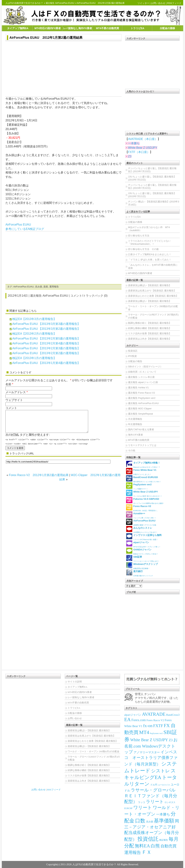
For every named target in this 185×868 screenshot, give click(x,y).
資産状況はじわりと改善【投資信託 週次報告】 (153, 296)
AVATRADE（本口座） (143, 139)
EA (127, 720)
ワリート (143, 807)
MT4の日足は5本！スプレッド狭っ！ (143, 544)
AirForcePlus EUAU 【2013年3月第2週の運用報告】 (46, 329)
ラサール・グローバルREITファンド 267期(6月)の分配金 (153, 316)
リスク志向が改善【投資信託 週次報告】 (150, 333)
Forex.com (138, 720)
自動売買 (168, 846)
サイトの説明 (75, 682)
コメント (11, 408)
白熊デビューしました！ (141, 472)
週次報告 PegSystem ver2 (142, 398)
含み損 (39, 287)
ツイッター (143, 3)
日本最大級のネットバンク (139, 573)
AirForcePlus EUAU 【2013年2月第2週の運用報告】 (46, 353)
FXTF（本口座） (139, 152)
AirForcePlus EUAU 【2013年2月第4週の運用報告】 (46, 343)
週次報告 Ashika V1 (138, 388)
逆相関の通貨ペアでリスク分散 (141, 522)
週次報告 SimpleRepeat (140, 414)
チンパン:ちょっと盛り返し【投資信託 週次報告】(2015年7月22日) (152, 186)
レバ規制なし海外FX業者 (77, 28)
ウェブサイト (14, 400)
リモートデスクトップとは (142, 445)
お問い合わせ (158, 3)
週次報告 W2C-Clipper (140, 408)
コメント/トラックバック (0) (89, 296)
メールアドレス (16, 392)
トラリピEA (137, 28)
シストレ (161, 771)
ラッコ (142, 802)
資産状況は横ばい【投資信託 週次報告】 (150, 285)
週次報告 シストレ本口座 (141, 377)
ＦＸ (147, 852)
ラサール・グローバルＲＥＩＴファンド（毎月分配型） (151, 796)
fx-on (148, 726)
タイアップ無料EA (18, 28)
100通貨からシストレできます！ (142, 529)
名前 (8, 384)
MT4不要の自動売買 (107, 28)
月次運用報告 (135, 419)
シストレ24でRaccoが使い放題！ (144, 537)
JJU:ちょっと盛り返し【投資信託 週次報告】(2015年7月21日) (152, 195)
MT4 (144, 732)
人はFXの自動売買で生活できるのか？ (24, 3)
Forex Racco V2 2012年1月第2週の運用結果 (39, 479)
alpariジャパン (133, 715)
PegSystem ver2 (156, 733)
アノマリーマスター (147, 752)
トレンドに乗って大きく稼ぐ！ (141, 515)
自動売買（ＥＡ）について (142, 372)
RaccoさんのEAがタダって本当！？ (143, 464)
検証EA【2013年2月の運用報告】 (34, 334)
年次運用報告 (135, 424)
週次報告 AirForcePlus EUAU (60, 3)
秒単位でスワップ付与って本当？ (142, 551)
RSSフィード (174, 3)
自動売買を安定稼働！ (142, 566)
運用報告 (54, 287)
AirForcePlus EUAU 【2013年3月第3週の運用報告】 (46, 324)
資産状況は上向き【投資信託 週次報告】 (150, 339)
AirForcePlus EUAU (18, 225)
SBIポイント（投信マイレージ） (145, 367)
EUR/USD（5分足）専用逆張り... (142, 508)
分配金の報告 (135, 361)
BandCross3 (173, 715)
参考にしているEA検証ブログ (25, 229)
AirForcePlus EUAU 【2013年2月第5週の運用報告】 (46, 339)
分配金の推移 (167, 28)
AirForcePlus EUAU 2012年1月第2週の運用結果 (46, 38)
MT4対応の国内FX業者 (48, 28)
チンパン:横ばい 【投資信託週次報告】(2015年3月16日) (154, 203)
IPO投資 (132, 356)
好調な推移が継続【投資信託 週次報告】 (150, 328)
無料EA (142, 846)
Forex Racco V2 (155, 720)
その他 (132, 450)
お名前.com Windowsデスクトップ (151, 746)
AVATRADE (154, 714)
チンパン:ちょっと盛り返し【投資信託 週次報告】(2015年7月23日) (152, 170)
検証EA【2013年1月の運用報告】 (34, 358)
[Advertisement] (63, 69)
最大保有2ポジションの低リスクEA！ (144, 479)
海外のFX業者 (135, 435)
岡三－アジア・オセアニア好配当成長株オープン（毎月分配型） (152, 830)
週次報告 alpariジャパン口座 (143, 382)
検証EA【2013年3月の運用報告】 (34, 319)
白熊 (155, 846)
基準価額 (164, 821)
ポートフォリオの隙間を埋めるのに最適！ (145, 501)
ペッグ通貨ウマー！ (139, 486)
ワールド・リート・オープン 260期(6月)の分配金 (153, 308)
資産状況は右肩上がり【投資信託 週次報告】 (152, 291)
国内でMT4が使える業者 (141, 429)
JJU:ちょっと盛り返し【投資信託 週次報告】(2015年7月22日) (152, 178)
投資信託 (133, 351)
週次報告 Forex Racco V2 (141, 393)
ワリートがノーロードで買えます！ (143, 558)
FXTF (158, 726)
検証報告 (164, 840)
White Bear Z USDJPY (143, 148)
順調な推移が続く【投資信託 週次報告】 (150, 323)
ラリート (155, 802)
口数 (140, 821)
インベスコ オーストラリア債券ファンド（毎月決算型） (151, 758)
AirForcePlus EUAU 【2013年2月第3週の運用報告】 (46, 348)
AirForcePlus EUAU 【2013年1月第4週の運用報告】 (46, 363)
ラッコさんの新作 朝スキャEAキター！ (144, 493)
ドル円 (154, 785)
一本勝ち (134, 143)
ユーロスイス (164, 785)
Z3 (130, 156)
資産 (46, 287)
